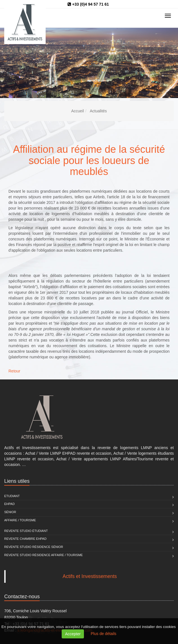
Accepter (73, 634)
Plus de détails (104, 634)
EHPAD (9, 504)
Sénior (10, 512)
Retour (14, 371)
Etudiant (12, 496)
